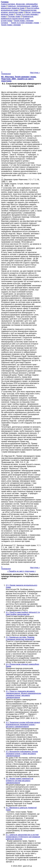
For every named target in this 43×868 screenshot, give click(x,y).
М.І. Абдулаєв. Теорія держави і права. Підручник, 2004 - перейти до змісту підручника (19, 79)
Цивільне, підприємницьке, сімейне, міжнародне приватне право (20, 7)
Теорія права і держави (24, 21)
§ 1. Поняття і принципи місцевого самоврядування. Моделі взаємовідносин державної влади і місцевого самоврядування (23, 694)
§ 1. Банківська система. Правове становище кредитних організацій (20, 638)
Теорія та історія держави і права (25, 23)
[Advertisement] (21, 48)
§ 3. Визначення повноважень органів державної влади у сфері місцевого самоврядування (22, 754)
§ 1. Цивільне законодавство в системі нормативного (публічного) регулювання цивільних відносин (23, 837)
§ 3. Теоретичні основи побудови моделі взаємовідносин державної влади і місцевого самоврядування (23, 725)
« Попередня (6, 73)
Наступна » (35, 73)
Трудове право (14, 16)
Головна (4, 23)
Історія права (7, 21)
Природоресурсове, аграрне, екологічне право (19, 11)
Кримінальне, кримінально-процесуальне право (17, 17)
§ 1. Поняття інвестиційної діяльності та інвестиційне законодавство (23, 613)
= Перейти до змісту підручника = (21, 571)
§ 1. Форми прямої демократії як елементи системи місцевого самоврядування (19, 781)
